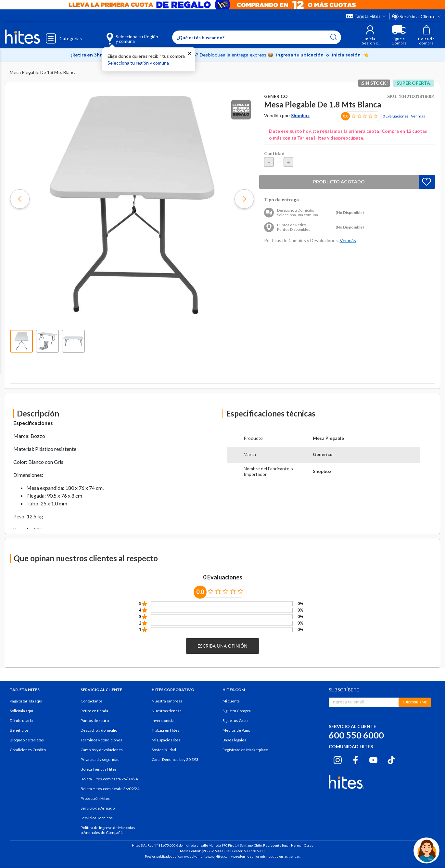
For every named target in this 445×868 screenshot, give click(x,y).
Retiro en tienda (94, 711)
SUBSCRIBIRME (415, 702)
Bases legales (234, 740)
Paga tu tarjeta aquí (26, 701)
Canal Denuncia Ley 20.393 (175, 759)
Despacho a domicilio (99, 730)
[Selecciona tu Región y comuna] (123, 35)
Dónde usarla (21, 720)
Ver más (418, 116)
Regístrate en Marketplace (245, 750)
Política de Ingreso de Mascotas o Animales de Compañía (108, 830)
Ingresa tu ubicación (300, 55)
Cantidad (274, 153)
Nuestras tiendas (167, 711)
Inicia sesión (347, 55)
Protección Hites (95, 798)
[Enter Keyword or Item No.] (257, 37)
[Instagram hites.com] (338, 759)
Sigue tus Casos (236, 720)
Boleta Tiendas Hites (99, 769)
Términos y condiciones (101, 740)
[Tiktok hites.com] (391, 759)
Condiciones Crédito (28, 750)
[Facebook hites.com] (356, 759)
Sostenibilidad (164, 750)
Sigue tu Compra (237, 711)
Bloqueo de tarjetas (27, 740)
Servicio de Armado (98, 808)
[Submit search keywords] (334, 37)
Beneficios (19, 730)
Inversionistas (164, 720)
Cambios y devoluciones (102, 750)
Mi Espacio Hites (166, 740)
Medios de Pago (236, 730)
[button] (370, 35)
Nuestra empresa (167, 701)
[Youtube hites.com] (373, 759)
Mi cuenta (231, 701)
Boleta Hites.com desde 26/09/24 (110, 789)
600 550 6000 (356, 735)
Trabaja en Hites (165, 730)
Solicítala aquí (21, 711)
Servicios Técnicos (97, 818)
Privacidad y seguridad (100, 759)
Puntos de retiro (95, 720)
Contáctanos (92, 701)
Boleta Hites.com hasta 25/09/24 (109, 779)
